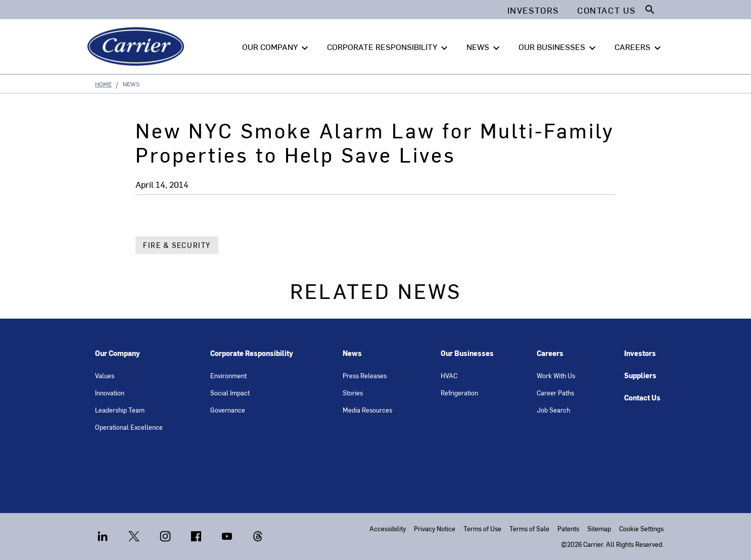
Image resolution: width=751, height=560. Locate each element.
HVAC (449, 375)
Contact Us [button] (606, 10)
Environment (228, 375)
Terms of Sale (529, 528)
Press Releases (365, 375)
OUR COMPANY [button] (276, 47)
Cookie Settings (641, 528)
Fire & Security (177, 245)
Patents (568, 528)
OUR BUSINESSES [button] (558, 47)
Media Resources (367, 410)
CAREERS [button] (639, 47)
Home (103, 84)
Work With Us (556, 375)
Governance (228, 410)
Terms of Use (482, 528)
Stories (353, 393)
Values (105, 375)
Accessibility (388, 528)
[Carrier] (138, 46)
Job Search (553, 410)
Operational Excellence (129, 427)
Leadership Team (120, 410)
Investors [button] (533, 10)
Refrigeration (459, 393)
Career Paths (555, 393)
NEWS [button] (484, 47)
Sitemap (599, 528)
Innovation (110, 393)
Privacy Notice (435, 528)
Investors (640, 353)
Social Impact (230, 393)
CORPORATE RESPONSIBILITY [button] (389, 47)
